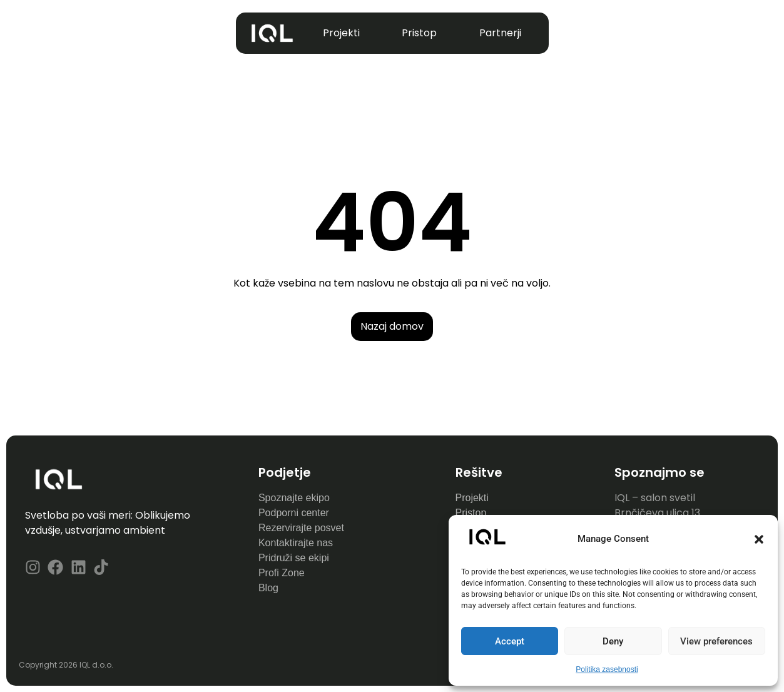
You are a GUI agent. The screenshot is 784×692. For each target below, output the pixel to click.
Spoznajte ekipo (294, 498)
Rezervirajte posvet (301, 528)
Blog (268, 588)
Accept (510, 641)
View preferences (716, 641)
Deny (613, 641)
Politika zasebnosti (607, 669)
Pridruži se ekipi (294, 558)
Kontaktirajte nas (296, 543)
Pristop (419, 33)
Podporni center (294, 513)
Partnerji (500, 33)
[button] (759, 539)
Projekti (341, 33)
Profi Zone (283, 573)
